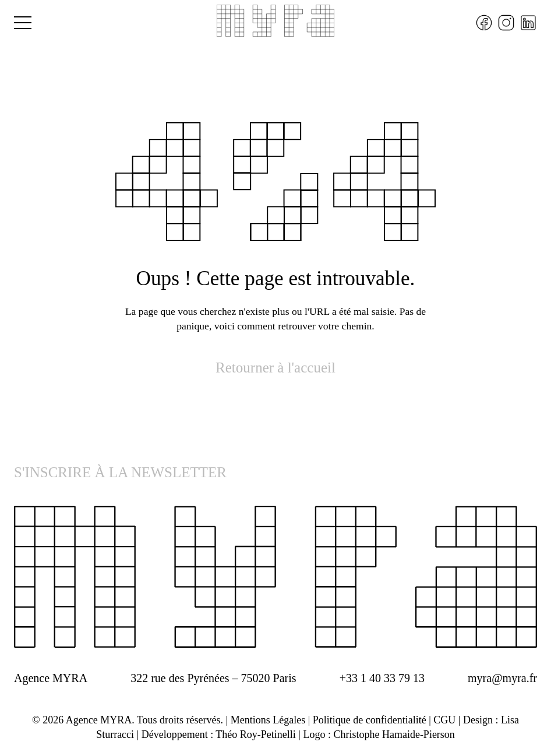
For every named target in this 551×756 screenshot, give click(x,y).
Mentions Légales (268, 720)
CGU (444, 720)
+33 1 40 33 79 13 (382, 678)
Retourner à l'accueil (275, 368)
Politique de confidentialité (370, 720)
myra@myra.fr (502, 678)
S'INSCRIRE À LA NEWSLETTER (120, 472)
